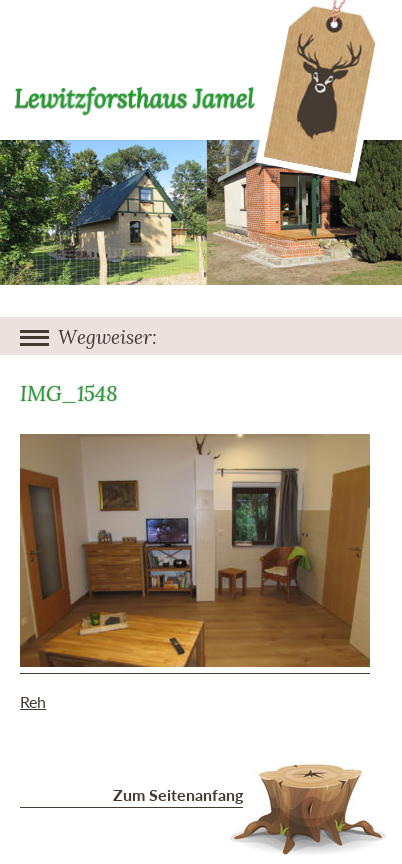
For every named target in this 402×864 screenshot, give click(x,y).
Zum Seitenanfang (178, 794)
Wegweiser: (107, 337)
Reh (33, 701)
